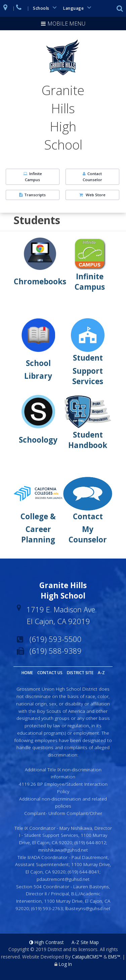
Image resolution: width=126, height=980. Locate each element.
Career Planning (38, 534)
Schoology (38, 440)
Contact (88, 516)
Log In (65, 964)
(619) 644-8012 (90, 842)
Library (38, 376)
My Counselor (88, 534)
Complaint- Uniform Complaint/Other (63, 813)
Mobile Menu (66, 24)
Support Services (88, 376)
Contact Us (50, 673)
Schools (46, 8)
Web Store (92, 195)
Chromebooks (40, 281)
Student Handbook (88, 440)
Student (88, 358)
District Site (80, 673)
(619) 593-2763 (47, 908)
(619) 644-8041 (84, 872)
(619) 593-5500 (56, 639)
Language (78, 8)
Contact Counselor (92, 177)
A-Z (101, 673)
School (38, 363)
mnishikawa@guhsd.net (63, 850)
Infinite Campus (33, 177)
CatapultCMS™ (87, 957)
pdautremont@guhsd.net (63, 879)
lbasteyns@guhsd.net (88, 908)
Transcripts (32, 195)
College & (38, 516)
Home (27, 673)
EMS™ (114, 957)
